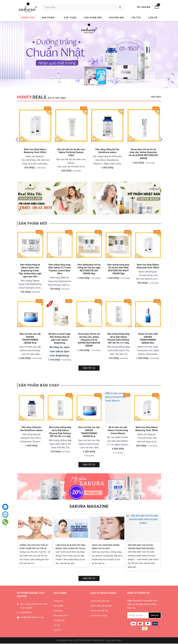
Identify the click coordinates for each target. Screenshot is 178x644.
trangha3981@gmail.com (32, 558)
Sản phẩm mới (93, 18)
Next (161, 139)
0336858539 (26, 553)
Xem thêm (156, 97)
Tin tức (136, 18)
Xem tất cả (89, 335)
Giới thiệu (70, 18)
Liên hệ (153, 18)
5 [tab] (94, 85)
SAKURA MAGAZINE (89, 447)
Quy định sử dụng (99, 556)
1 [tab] (85, 85)
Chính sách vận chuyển (101, 547)
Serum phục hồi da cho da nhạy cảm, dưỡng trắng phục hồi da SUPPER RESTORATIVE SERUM (89, 307)
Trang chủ (27, 18)
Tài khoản (143, 7)
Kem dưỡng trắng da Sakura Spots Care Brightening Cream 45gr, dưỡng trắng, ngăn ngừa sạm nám (30, 238)
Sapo (119, 581)
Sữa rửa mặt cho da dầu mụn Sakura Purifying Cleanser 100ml (71, 152)
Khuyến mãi (117, 18)
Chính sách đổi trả (99, 551)
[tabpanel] (89, 55)
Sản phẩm (49, 18)
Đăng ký (155, 556)
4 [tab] (91, 85)
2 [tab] (87, 85)
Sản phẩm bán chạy (39, 352)
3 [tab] (89, 85)
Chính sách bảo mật (100, 542)
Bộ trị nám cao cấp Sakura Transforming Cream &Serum (118, 397)
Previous (17, 139)
